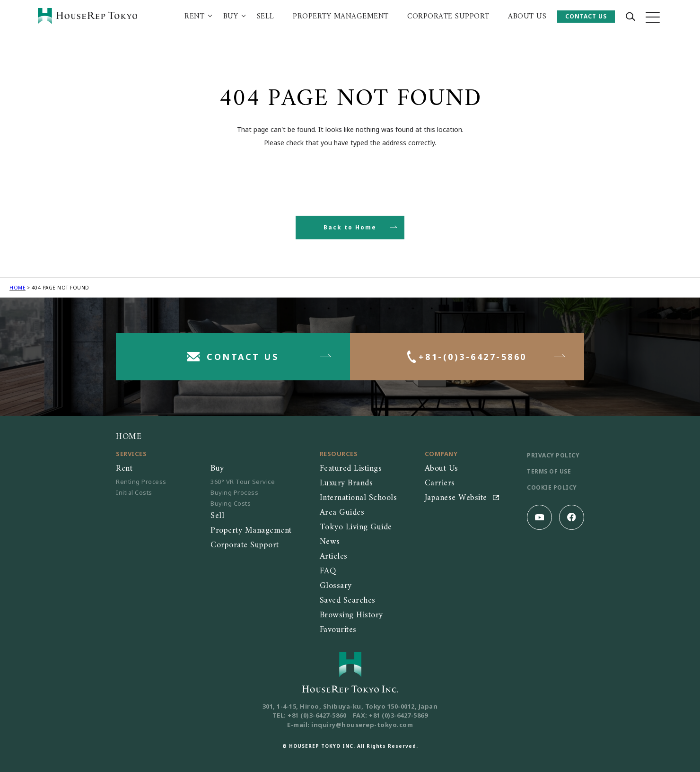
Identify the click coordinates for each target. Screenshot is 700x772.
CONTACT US (586, 16)
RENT (194, 17)
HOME (17, 288)
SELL (266, 17)
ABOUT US (527, 17)
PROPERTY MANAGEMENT (341, 17)
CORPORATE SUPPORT (448, 17)
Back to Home (350, 227)
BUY (231, 17)
